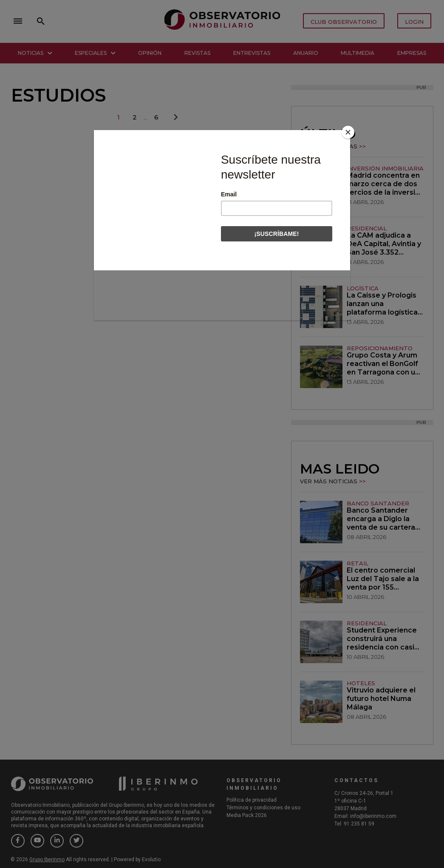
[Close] (348, 132)
